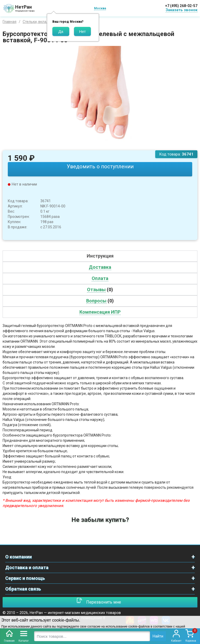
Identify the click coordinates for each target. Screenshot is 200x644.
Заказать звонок (182, 10)
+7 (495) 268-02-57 (181, 6)
